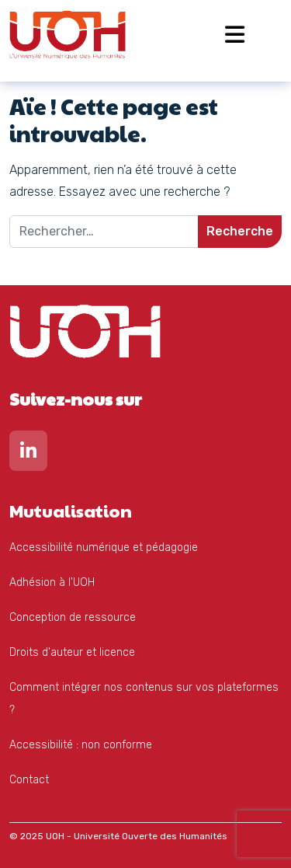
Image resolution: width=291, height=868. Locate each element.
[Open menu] (235, 35)
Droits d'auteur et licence (72, 652)
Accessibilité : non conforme (81, 745)
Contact (29, 780)
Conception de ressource (73, 617)
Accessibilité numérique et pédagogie (104, 547)
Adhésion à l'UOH (52, 582)
